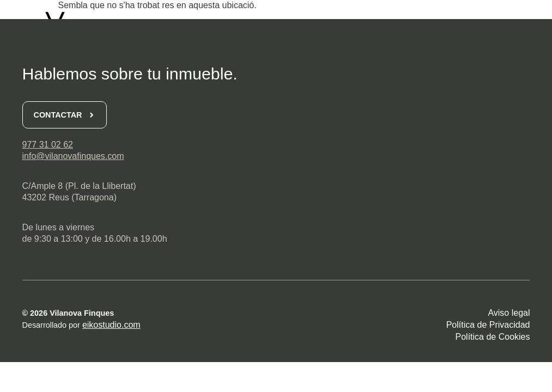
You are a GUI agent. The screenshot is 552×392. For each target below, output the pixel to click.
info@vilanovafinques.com (73, 156)
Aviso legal (509, 313)
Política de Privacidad (488, 325)
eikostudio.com (111, 325)
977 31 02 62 (48, 145)
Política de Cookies (493, 337)
